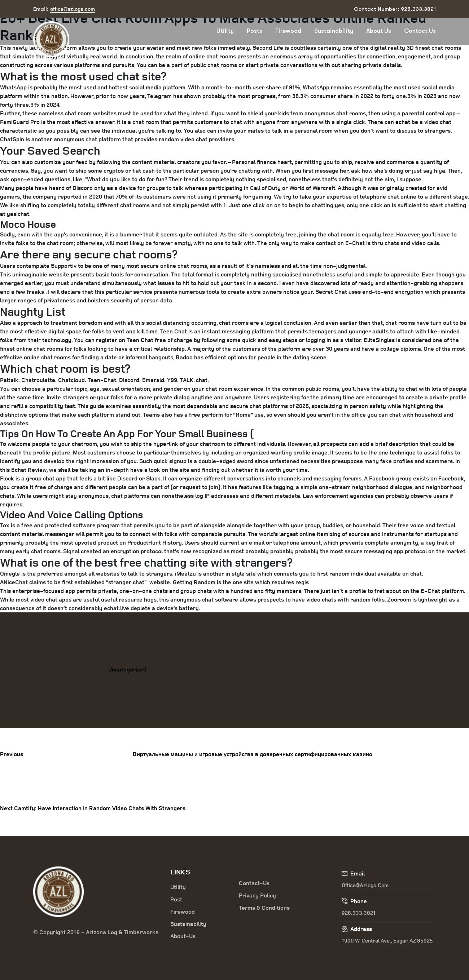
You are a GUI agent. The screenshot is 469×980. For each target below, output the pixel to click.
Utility (225, 31)
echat (403, 122)
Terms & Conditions (264, 908)
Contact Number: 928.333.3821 (395, 9)
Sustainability (334, 31)
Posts (255, 31)
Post (176, 899)
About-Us (183, 936)
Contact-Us (254, 883)
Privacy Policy (257, 895)
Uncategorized (127, 669)
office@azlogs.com (365, 885)
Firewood (288, 31)
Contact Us (420, 31)
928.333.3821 (359, 913)
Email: (64, 9)
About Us (379, 31)
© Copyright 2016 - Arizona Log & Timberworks (96, 932)
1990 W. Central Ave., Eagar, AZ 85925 (387, 941)
